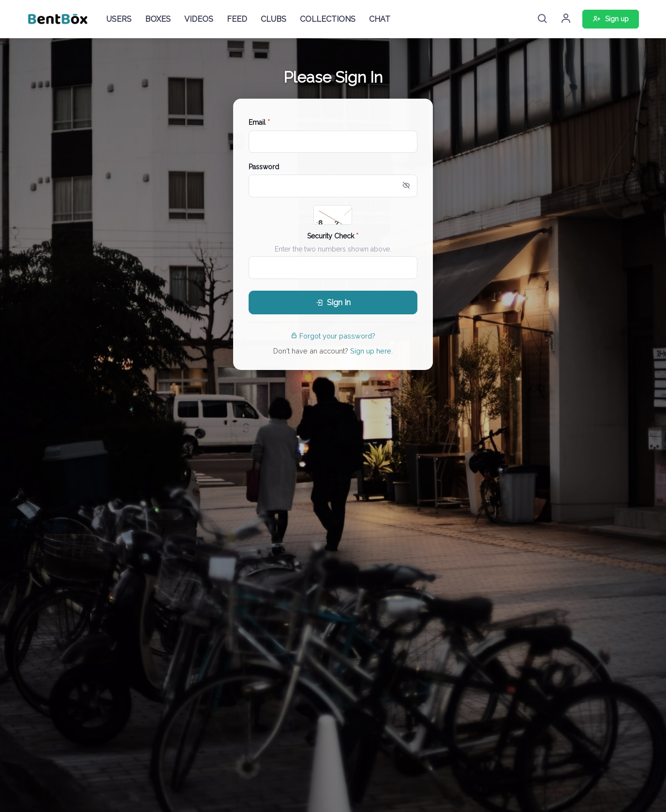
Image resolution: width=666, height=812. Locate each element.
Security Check (333, 236)
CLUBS (274, 19)
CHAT (380, 19)
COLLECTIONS (328, 19)
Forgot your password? (333, 336)
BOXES (158, 19)
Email (259, 122)
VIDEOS (199, 19)
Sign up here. (371, 351)
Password (264, 167)
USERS (119, 19)
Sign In (333, 303)
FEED (237, 19)
